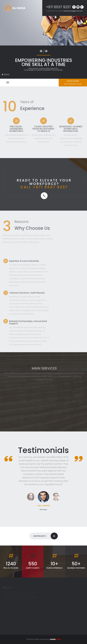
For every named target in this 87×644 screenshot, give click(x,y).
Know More (73, 82)
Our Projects (45, 536)
